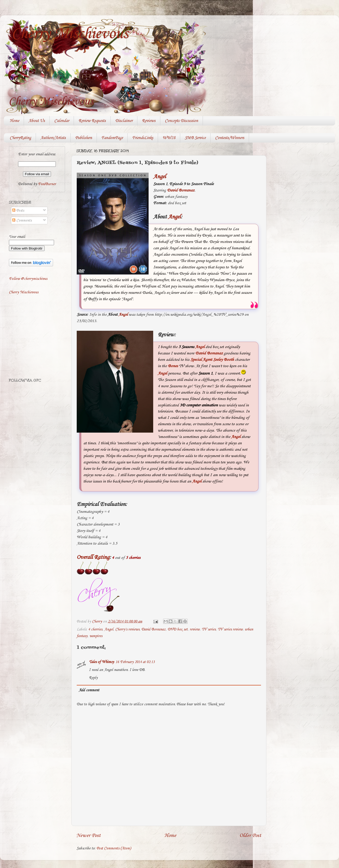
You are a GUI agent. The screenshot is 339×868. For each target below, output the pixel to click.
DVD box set (178, 629)
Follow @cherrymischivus (28, 279)
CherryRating (20, 138)
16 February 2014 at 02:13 (135, 662)
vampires (96, 636)
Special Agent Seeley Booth (212, 360)
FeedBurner (47, 184)
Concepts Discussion (181, 121)
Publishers (84, 138)
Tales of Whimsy (101, 662)
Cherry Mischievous (70, 34)
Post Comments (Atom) (114, 848)
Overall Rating (93, 557)
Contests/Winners (230, 138)
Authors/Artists (53, 138)
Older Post (250, 836)
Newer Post (89, 836)
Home (14, 121)
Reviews (149, 121)
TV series (209, 629)
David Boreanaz (181, 190)
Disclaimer (124, 121)
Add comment (89, 690)
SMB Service (195, 138)
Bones (173, 366)
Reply (93, 678)
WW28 (169, 138)
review (195, 629)
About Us (37, 121)
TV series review (230, 629)
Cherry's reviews (127, 629)
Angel (160, 177)
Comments (22, 221)
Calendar (62, 121)
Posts (18, 211)
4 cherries (95, 629)
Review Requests (92, 121)
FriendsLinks (143, 138)
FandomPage (112, 138)
